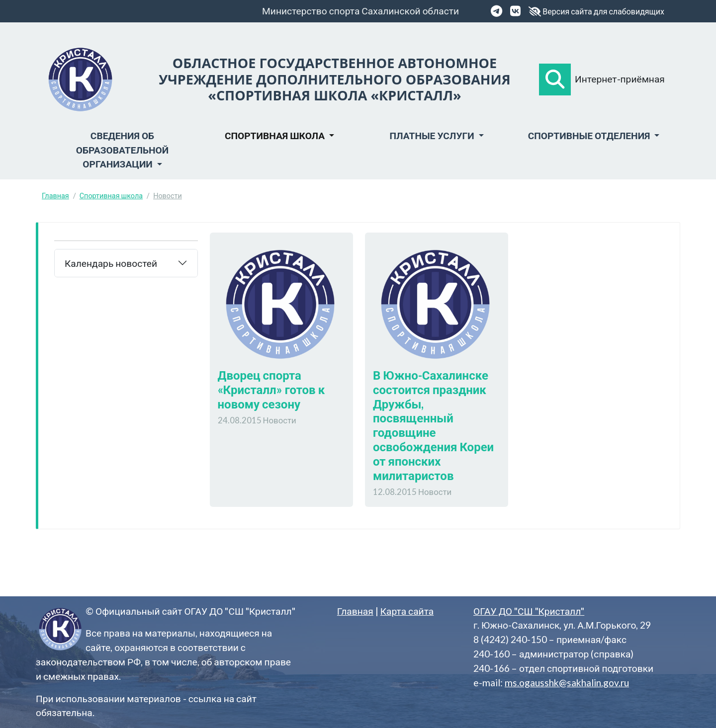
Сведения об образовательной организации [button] (122, 150)
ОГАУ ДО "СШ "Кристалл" (529, 611)
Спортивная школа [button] (276, 135)
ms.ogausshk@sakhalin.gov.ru (567, 683)
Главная (55, 196)
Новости (168, 196)
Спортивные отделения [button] (590, 135)
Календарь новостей (111, 263)
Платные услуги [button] (433, 135)
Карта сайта (407, 611)
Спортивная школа (111, 196)
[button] (555, 80)
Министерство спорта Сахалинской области (360, 11)
